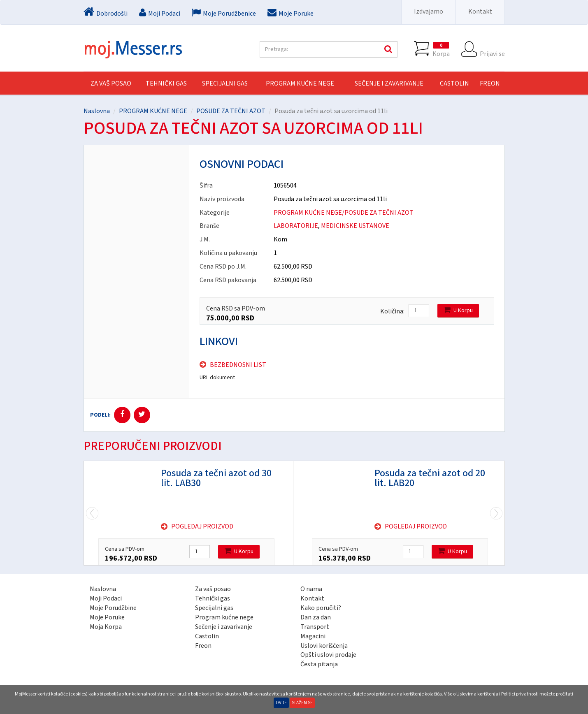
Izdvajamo (429, 12)
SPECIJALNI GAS (225, 83)
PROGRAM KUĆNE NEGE (300, 83)
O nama (311, 589)
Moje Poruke (107, 617)
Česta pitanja (319, 664)
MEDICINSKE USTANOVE (355, 226)
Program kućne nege (224, 617)
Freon (203, 646)
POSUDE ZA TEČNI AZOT (231, 111)
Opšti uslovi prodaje (328, 655)
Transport (315, 627)
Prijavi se (492, 49)
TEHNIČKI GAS (166, 83)
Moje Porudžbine (113, 608)
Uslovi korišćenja (324, 646)
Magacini (313, 636)
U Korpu (458, 310)
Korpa (441, 49)
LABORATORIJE (296, 226)
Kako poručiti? (321, 608)
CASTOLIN (454, 83)
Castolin (207, 636)
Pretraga (387, 49)
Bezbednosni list (238, 365)
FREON (490, 83)
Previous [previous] (496, 513)
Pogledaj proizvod (202, 526)
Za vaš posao (111, 83)
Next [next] (92, 513)
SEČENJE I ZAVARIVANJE (389, 83)
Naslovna (97, 111)
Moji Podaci (106, 598)
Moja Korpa (106, 627)
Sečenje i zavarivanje (224, 627)
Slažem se (302, 703)
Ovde (281, 703)
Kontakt (480, 12)
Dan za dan (316, 617)
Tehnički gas (213, 598)
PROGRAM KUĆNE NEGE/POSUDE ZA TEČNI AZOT (344, 213)
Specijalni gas (214, 608)
